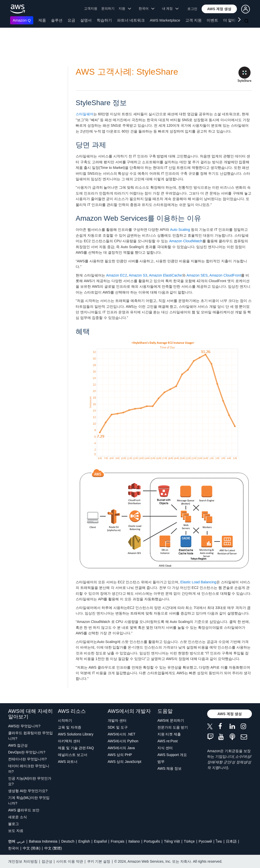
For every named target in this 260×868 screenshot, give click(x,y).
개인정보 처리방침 (23, 861)
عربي (21, 841)
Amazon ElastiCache (166, 275)
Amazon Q (22, 20)
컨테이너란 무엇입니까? (27, 759)
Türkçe (189, 841)
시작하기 (65, 720)
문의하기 (108, 9)
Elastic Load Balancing (198, 582)
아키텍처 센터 (69, 741)
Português (152, 841)
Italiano (134, 841)
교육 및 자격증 (70, 727)
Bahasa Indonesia (43, 841)
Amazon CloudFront (225, 275)
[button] (219, 9)
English (84, 841)
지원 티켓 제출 (169, 734)
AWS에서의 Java (121, 748)
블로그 (13, 824)
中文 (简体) (32, 848)
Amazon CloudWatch (186, 241)
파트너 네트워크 (131, 20)
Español (100, 841)
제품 (42, 20)
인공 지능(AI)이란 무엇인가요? (30, 781)
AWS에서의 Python (123, 741)
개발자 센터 (117, 720)
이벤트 (212, 20)
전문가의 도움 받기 (173, 727)
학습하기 (104, 20)
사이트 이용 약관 (70, 861)
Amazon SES (197, 275)
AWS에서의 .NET (121, 734)
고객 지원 (193, 20)
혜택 (83, 332)
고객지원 (91, 9)
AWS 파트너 (68, 762)
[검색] (247, 21)
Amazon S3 (138, 275)
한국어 (13, 848)
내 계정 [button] (170, 9)
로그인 (192, 9)
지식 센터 (165, 748)
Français (118, 841)
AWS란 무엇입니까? (24, 726)
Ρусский (205, 841)
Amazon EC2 (117, 275)
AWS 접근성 (18, 745)
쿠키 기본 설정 (99, 861)
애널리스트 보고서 (73, 755)
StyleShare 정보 (101, 103)
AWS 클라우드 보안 (24, 810)
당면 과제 (91, 145)
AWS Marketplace (165, 20)
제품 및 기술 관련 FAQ (76, 748)
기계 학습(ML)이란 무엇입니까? (29, 800)
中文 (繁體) (53, 848)
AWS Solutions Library (76, 734)
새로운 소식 (18, 817)
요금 (71, 20)
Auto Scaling (180, 230)
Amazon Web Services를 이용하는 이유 (138, 218)
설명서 (86, 20)
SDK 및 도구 (118, 727)
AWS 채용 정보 (169, 768)
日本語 (231, 841)
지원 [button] (125, 9)
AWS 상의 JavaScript (125, 762)
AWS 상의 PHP (120, 755)
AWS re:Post (168, 741)
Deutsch (68, 841)
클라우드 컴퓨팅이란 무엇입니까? (30, 736)
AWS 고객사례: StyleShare (127, 72)
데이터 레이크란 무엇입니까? (29, 769)
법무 (161, 762)
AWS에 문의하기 (171, 720)
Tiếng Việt (172, 841)
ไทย (219, 841)
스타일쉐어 (85, 114)
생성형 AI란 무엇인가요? (28, 791)
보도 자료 (16, 831)
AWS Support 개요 (172, 755)
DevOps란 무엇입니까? (27, 752)
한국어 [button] (147, 9)
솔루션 (57, 20)
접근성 (47, 861)
